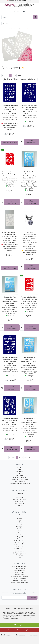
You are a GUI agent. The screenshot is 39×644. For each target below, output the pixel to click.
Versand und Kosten (19, 499)
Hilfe (19, 469)
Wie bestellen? (19, 503)
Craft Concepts (19, 543)
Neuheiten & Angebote (19, 567)
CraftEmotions (19, 551)
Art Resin (19, 523)
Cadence (20, 529)
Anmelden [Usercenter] (17, 11)
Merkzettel (20, 475)
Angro (20, 521)
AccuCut (19, 517)
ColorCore (19, 535)
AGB (19, 495)
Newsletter (19, 505)
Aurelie (19, 525)
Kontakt (20, 467)
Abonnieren (32, 598)
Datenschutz (20, 497)
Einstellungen (6, 635)
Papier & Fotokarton (20, 579)
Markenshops (19, 575)
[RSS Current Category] (23, 68)
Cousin (19, 539)
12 (28, 79)
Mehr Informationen (10, 143)
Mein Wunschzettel (20, 477)
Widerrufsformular (19, 482)
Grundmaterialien (19, 569)
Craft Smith (20, 547)
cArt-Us (19, 531)
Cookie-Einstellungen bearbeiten (20, 484)
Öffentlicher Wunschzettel (20, 480)
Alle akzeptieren (19, 625)
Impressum (19, 493)
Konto (19, 473)
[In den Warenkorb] (22, 142)
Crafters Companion (20, 553)
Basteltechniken (19, 571)
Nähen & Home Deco (20, 581)
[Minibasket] (24, 12)
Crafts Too (20, 555)
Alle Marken (20, 515)
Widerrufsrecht (19, 501)
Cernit (20, 533)
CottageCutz (19, 537)
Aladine (20, 519)
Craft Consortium (20, 545)
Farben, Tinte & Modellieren (19, 583)
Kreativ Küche (20, 573)
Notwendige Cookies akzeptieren (19, 630)
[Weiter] (20, 76)
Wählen (11, 79)
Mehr (19, 557)
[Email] (14, 598)
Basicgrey (20, 527)
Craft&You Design (19, 549)
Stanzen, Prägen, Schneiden (20, 577)
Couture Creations (19, 541)
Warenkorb (20, 471)
